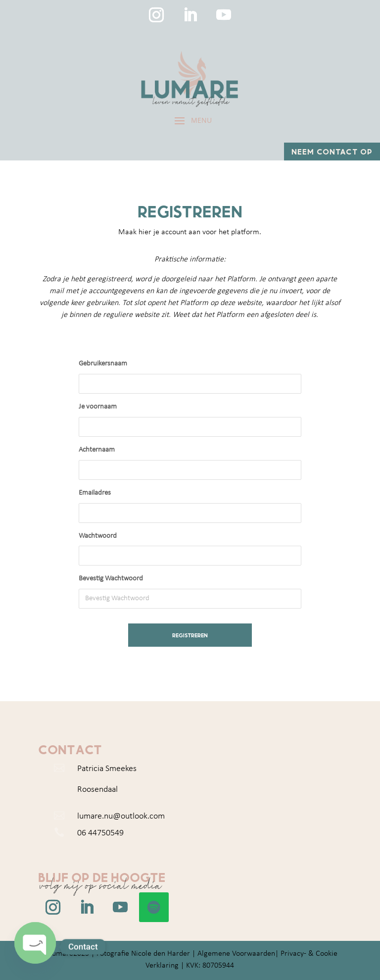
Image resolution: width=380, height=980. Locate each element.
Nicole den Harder (161, 954)
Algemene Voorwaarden (236, 954)
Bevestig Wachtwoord (111, 579)
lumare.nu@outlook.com (121, 816)
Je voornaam (98, 407)
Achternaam (97, 450)
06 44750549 (100, 833)
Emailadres (95, 493)
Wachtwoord (98, 536)
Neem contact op (332, 151)
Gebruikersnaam (103, 364)
